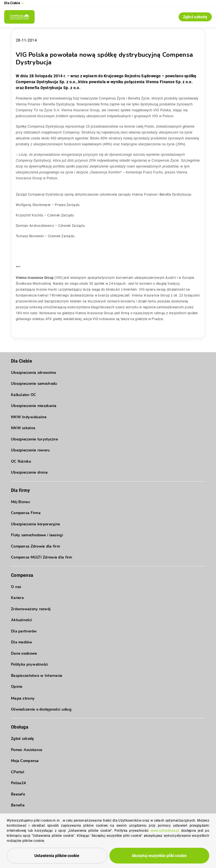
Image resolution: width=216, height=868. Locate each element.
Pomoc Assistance (27, 750)
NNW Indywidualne (29, 417)
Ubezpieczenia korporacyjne (35, 524)
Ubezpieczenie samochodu (34, 384)
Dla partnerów (24, 631)
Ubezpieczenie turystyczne (34, 439)
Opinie (17, 687)
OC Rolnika (21, 462)
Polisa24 (18, 783)
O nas (16, 587)
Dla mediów (22, 642)
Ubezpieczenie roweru (31, 450)
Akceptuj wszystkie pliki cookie (159, 856)
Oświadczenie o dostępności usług (41, 709)
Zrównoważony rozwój (31, 609)
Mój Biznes (20, 502)
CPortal (18, 772)
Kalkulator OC (24, 395)
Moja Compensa (25, 761)
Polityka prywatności (30, 664)
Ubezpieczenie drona (29, 473)
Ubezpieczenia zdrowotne (33, 373)
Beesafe (18, 794)
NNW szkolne (23, 428)
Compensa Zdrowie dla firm (35, 546)
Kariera (17, 598)
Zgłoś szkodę (195, 17)
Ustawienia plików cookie (57, 856)
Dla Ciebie (22, 361)
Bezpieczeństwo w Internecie (37, 676)
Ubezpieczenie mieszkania (34, 406)
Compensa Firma (26, 513)
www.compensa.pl (165, 831)
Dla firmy (21, 490)
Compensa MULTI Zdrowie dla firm (42, 557)
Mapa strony (23, 698)
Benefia (18, 805)
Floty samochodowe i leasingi (37, 535)
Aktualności (21, 620)
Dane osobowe (24, 654)
